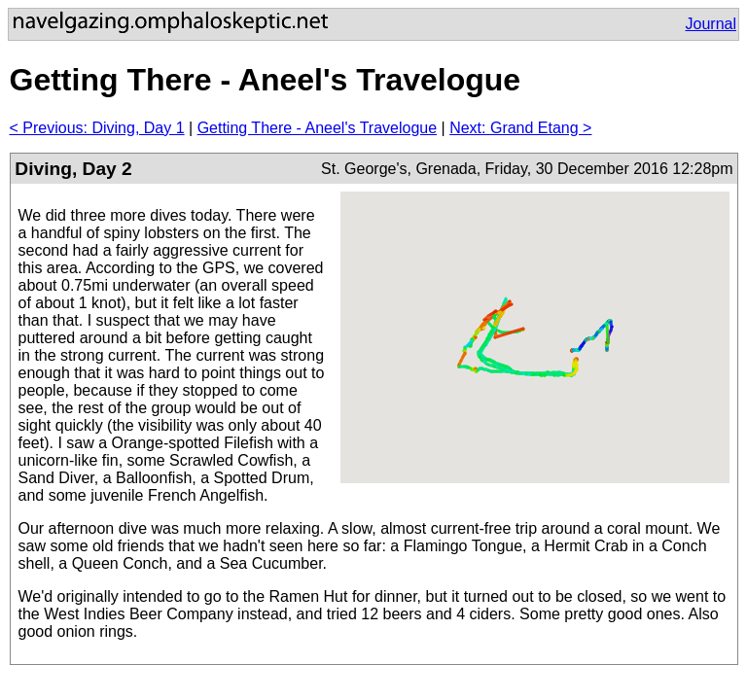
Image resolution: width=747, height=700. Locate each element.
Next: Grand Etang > (520, 128)
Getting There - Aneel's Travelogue (317, 128)
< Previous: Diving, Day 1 (97, 128)
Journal (711, 24)
